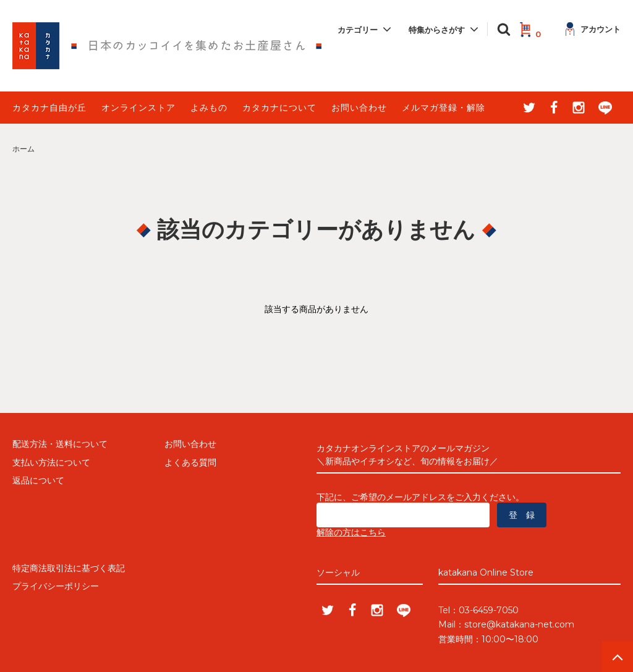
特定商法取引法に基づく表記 (69, 568)
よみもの (209, 108)
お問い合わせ (359, 108)
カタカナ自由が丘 (49, 108)
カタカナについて (279, 108)
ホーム (23, 149)
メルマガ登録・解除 (444, 108)
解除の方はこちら (351, 532)
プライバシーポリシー (56, 586)
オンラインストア (138, 108)
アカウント (593, 29)
